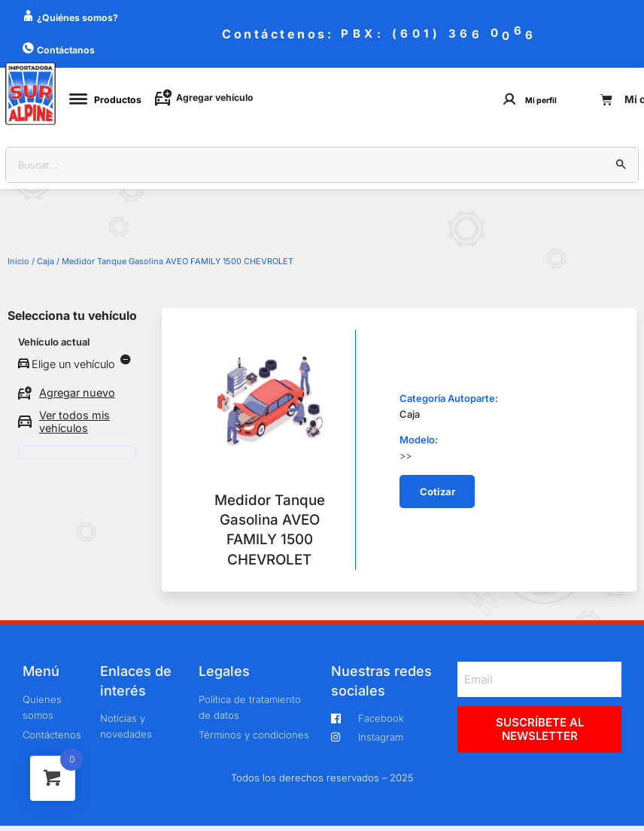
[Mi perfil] (510, 99)
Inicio (18, 261)
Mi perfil (541, 100)
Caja (46, 261)
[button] (437, 492)
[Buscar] (621, 165)
